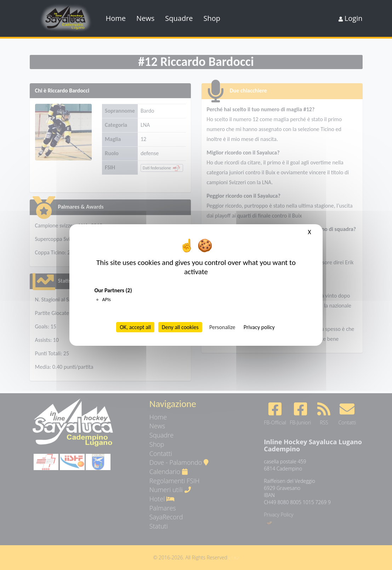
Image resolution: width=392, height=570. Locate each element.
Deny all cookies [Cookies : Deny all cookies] (180, 327)
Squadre (179, 18)
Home (116, 18)
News (145, 18)
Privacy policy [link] (259, 327)
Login (351, 18)
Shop (212, 18)
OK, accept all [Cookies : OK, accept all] (135, 327)
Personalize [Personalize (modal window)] (222, 327)
